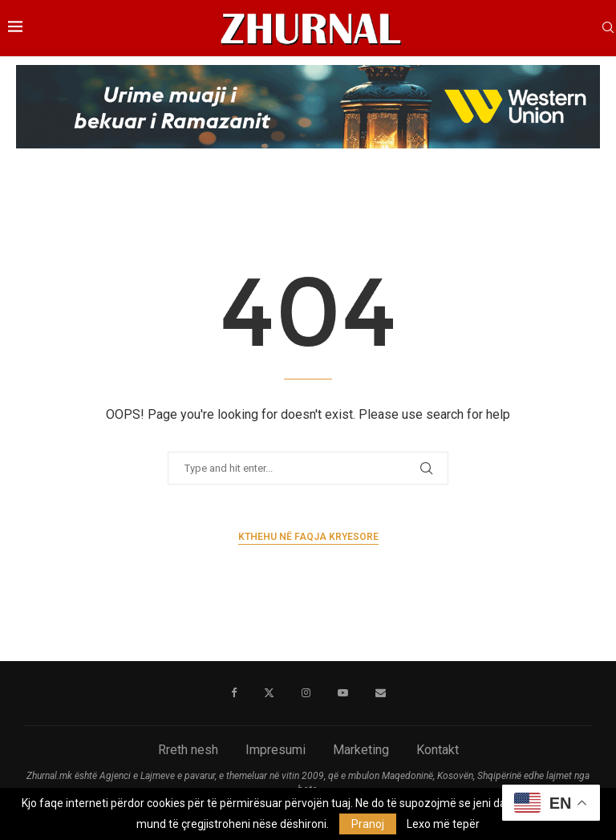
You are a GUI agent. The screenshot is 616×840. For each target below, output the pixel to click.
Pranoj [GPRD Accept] (368, 824)
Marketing (361, 750)
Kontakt (438, 750)
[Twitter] (269, 693)
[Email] (381, 693)
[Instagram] (306, 693)
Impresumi (276, 750)
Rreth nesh (188, 750)
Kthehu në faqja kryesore (308, 537)
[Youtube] (343, 693)
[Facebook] (234, 693)
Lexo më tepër (443, 824)
